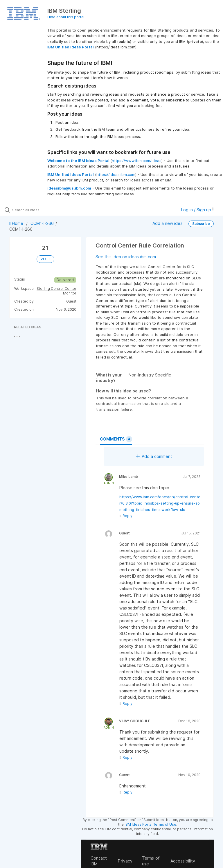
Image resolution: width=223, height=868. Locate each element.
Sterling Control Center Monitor (56, 291)
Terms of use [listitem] (151, 861)
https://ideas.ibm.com (116, 174)
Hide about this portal (66, 17)
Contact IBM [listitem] (99, 861)
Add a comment (154, 456)
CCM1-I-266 (42, 223)
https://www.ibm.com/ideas (137, 161)
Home (17, 223)
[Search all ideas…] (39, 210)
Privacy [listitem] (125, 861)
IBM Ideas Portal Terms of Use (150, 824)
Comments (116, 439)
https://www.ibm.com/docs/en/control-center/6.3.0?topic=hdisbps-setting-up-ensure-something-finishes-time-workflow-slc (160, 503)
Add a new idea (168, 223)
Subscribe (201, 224)
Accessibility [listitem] (183, 861)
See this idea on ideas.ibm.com (126, 257)
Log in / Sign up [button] (197, 210)
